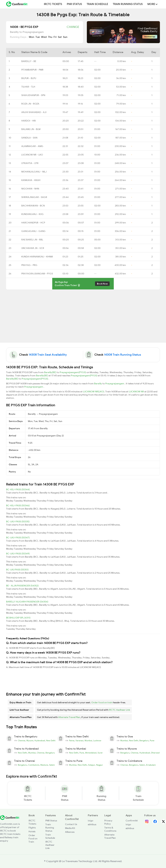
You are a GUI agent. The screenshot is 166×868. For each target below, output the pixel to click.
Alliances (70, 832)
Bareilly (98, 384)
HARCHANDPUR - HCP (33, 223)
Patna (72, 741)
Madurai (44, 765)
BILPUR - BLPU (29, 78)
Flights (32, 828)
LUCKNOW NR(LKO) (94, 392)
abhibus (92, 824)
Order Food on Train (33, 839)
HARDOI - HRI (29, 121)
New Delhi (51, 741)
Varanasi (79, 741)
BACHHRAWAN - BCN (33, 206)
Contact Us (71, 824)
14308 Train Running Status (122, 355)
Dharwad (155, 753)
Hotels (32, 831)
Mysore (30, 741)
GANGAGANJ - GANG (33, 231)
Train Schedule (97, 4)
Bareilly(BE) (50, 372)
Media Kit (70, 828)
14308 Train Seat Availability (48, 355)
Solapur (92, 765)
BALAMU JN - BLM (31, 129)
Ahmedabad (91, 753)
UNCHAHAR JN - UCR (33, 248)
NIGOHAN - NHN (30, 189)
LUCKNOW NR (137, 392)
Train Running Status (128, 4)
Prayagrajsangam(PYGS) (73, 372)
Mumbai (88, 741)
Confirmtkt (132, 821)
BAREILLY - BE (29, 61)
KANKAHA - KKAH (31, 180)
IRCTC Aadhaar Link (119, 710)
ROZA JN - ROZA (30, 104)
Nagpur (100, 765)
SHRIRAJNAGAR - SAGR (34, 197)
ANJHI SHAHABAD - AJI (34, 112)
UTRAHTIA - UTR (30, 163)
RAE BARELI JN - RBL (32, 240)
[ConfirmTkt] (10, 817)
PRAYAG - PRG (29, 265)
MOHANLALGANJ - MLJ (34, 172)
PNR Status (74, 4)
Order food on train (102, 702)
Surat (100, 753)
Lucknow (97, 741)
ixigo (91, 821)
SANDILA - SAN (29, 138)
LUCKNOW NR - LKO (32, 155)
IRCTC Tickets (53, 4)
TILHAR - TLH (28, 87)
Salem (52, 765)
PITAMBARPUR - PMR (32, 70)
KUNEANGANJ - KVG (32, 214)
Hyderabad (40, 741)
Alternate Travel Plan (69, 717)
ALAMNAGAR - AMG (32, 146)
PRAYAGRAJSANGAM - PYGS (37, 274)
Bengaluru (144, 741)
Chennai (22, 741)
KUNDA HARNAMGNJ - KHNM (37, 257)
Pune (152, 741)
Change (73, 27)
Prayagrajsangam (115, 384)
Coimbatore (34, 765)
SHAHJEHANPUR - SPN (33, 95)
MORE (152, 4)
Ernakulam (151, 765)
